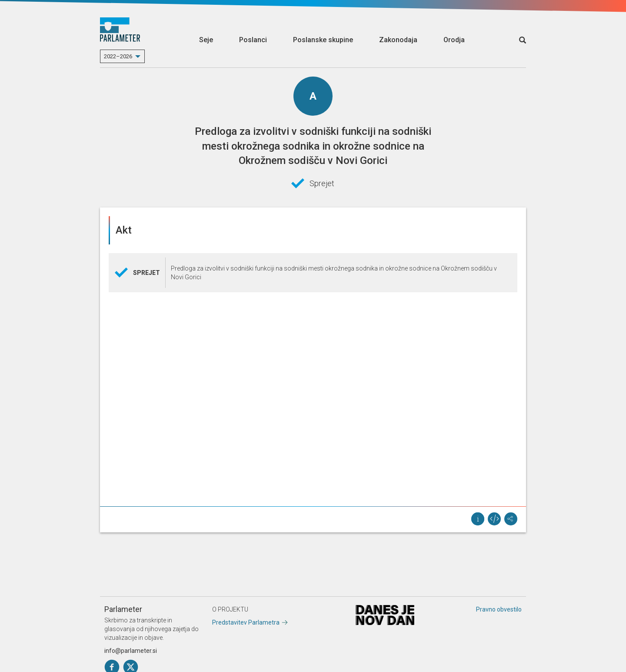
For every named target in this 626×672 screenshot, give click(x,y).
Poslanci (253, 40)
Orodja (454, 40)
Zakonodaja (398, 40)
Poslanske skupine (323, 40)
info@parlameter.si (131, 651)
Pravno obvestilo (499, 609)
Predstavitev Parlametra (246, 622)
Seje (206, 40)
